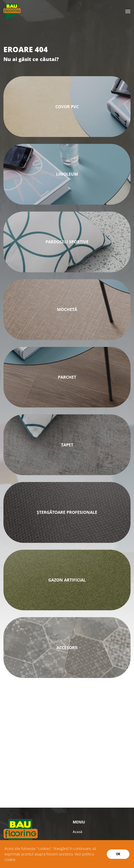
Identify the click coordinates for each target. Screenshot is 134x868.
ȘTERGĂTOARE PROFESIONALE (67, 512)
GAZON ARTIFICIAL (67, 580)
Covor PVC (67, 107)
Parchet (67, 377)
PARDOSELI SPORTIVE (67, 242)
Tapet (67, 445)
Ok (118, 854)
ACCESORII (67, 648)
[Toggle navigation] (128, 11)
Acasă (78, 832)
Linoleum (67, 174)
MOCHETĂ (67, 309)
